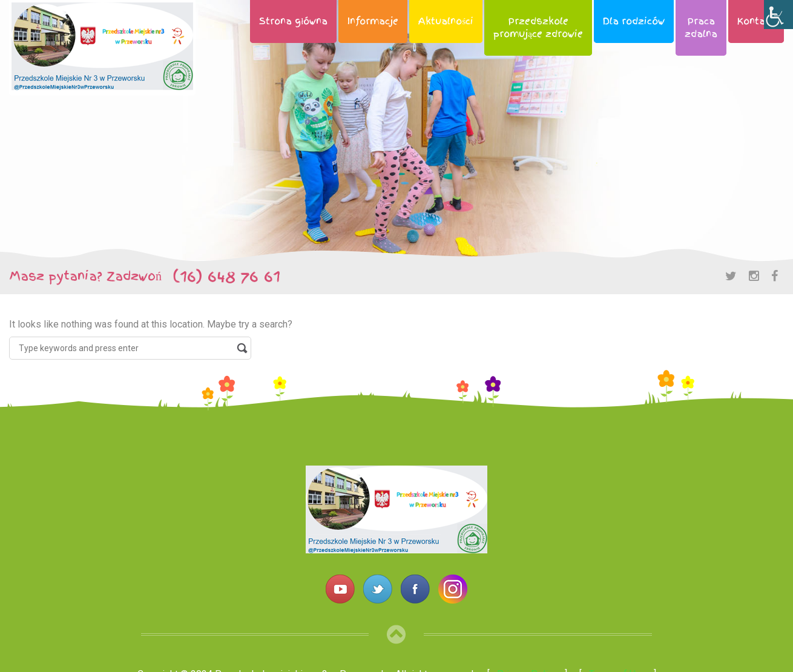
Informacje (373, 21)
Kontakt (756, 21)
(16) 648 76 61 (221, 276)
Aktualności (446, 21)
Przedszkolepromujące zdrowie (538, 28)
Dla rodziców (634, 21)
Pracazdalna (701, 28)
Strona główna (293, 21)
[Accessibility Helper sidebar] (778, 15)
